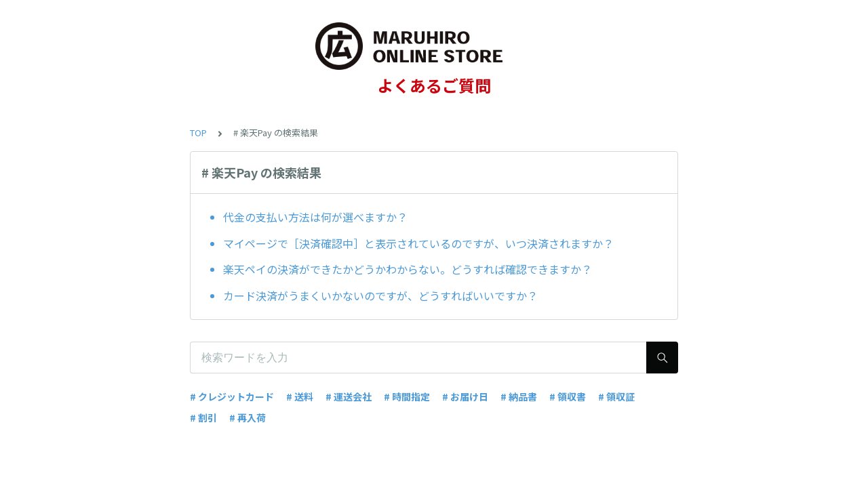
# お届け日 (465, 396)
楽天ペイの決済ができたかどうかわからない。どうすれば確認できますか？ (408, 269)
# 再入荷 (248, 418)
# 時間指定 (407, 396)
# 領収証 (616, 396)
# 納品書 (519, 396)
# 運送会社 (349, 396)
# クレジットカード (232, 396)
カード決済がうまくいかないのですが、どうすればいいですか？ (380, 296)
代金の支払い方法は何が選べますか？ (315, 217)
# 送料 (300, 396)
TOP (198, 133)
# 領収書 (568, 396)
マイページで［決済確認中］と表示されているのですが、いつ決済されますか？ (418, 243)
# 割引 (203, 418)
